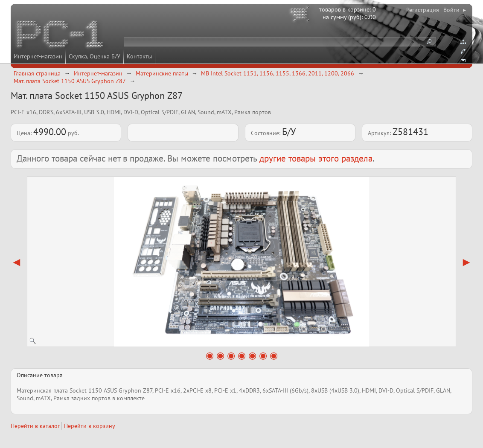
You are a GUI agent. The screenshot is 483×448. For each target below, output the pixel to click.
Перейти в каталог (35, 426)
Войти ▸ (455, 10)
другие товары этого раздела (316, 158)
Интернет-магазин (38, 56)
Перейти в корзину (90, 426)
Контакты (139, 56)
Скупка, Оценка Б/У (95, 56)
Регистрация (423, 10)
